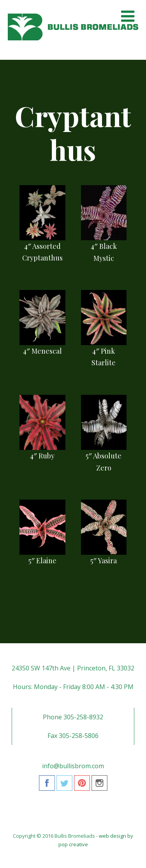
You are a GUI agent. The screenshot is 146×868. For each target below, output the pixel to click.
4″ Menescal (42, 351)
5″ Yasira (104, 561)
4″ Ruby (42, 456)
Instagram (99, 786)
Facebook (47, 786)
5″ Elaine (42, 561)
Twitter (64, 786)
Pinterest (82, 786)
